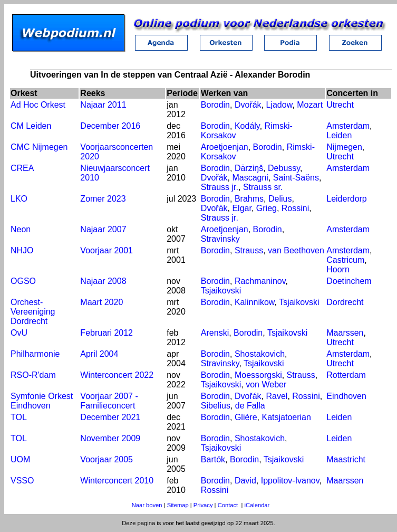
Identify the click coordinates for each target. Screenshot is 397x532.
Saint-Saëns (296, 178)
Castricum (345, 260)
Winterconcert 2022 (117, 375)
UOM (20, 459)
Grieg (267, 208)
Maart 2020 (101, 302)
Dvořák (248, 105)
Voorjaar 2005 (106, 459)
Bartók (213, 459)
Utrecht (340, 105)
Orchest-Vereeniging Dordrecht (33, 312)
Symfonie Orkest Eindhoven (42, 401)
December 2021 (110, 417)
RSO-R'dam (33, 375)
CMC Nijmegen (39, 147)
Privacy (203, 505)
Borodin (215, 105)
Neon (21, 229)
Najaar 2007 (103, 229)
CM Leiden (31, 126)
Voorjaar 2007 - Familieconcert (109, 401)
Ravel (277, 396)
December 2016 (110, 126)
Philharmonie (35, 354)
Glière (246, 417)
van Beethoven (296, 250)
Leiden (339, 135)
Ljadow (279, 105)
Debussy (284, 168)
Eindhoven (346, 396)
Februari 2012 (106, 333)
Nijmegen (344, 147)
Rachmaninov (260, 281)
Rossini (295, 208)
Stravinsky (220, 239)
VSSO (22, 481)
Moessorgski (258, 375)
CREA (22, 168)
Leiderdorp (347, 199)
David (245, 481)
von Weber (266, 384)
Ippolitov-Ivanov (290, 481)
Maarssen (345, 333)
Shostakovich (260, 354)
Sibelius (216, 406)
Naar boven (147, 505)
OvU (19, 333)
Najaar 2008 (103, 281)
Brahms (249, 199)
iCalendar (257, 505)
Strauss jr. (220, 187)
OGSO (23, 281)
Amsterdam (348, 126)
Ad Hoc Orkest (38, 105)
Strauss (249, 250)
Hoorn (338, 269)
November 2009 (110, 438)
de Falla (250, 406)
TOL (19, 417)
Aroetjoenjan (225, 147)
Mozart (310, 105)
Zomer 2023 (103, 199)
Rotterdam (346, 375)
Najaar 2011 (103, 105)
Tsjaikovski (221, 291)
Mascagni (250, 178)
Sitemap (178, 505)
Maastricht (346, 459)
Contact (228, 505)
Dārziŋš (249, 168)
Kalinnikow (255, 302)
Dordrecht (345, 302)
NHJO (22, 250)
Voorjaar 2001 (106, 250)
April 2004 (99, 354)
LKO (19, 199)
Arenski (215, 333)
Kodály (247, 126)
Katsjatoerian (286, 417)
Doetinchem (349, 281)
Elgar (241, 208)
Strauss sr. (263, 187)
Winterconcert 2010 (117, 481)
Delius (280, 199)
